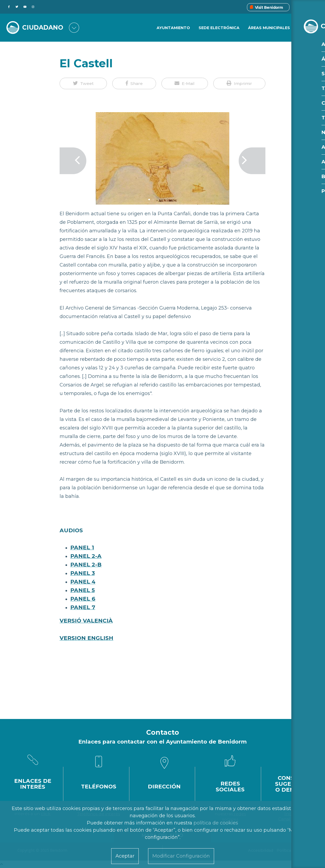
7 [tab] (176, 200)
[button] (83, 84)
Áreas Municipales (269, 28)
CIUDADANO (44, 27)
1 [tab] (149, 200)
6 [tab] (172, 200)
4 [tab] (162, 200)
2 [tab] (153, 200)
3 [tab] (158, 200)
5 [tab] (167, 200)
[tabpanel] (162, 161)
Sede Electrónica (219, 28)
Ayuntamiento (173, 28)
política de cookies (216, 823)
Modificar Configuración (181, 856)
